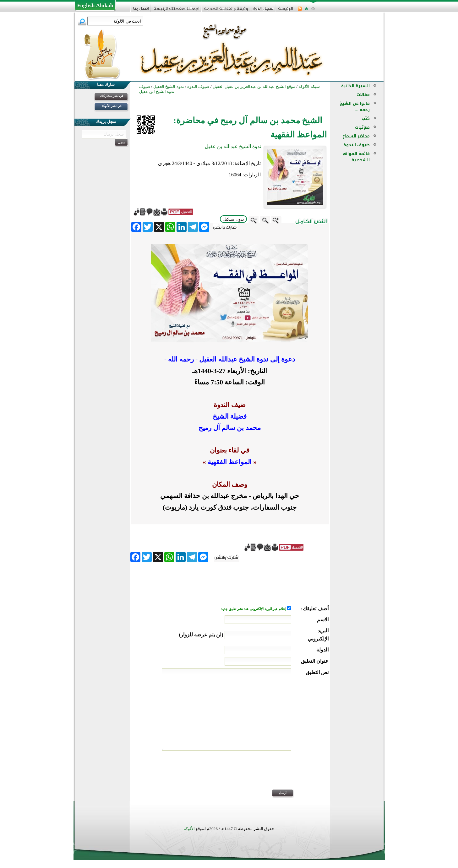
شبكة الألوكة (309, 86)
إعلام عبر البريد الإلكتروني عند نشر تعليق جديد (254, 609)
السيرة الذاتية (355, 86)
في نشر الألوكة (112, 106)
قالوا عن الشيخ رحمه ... (355, 107)
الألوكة (189, 829)
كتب (366, 118)
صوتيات (362, 127)
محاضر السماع (356, 136)
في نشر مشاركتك (112, 96)
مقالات (363, 95)
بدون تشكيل (233, 219)
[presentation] (281, 774)
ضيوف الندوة (357, 145)
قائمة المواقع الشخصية (356, 157)
